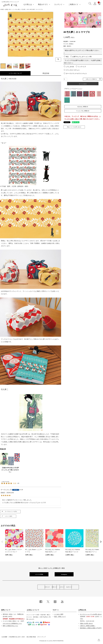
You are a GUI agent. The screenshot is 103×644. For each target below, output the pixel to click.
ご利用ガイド (73, 4)
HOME (2, 9)
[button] (2, 542)
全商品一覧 (8, 9)
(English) (91, 628)
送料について (6, 610)
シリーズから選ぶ (16, 9)
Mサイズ (41, 587)
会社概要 (5, 637)
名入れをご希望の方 (83, 107)
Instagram (64, 574)
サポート (56, 610)
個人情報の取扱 (31, 637)
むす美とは (28, 4)
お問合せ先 (82, 610)
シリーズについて (15, 73)
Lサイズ (62, 587)
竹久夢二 (24, 9)
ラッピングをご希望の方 (83, 111)
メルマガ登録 (39, 574)
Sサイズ (19, 587)
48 (28, 9)
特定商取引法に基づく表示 (17, 637)
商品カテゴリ (43, 4)
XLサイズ (84, 587)
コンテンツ (58, 4)
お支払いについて (33, 610)
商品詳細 (46, 73)
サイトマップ (42, 637)
